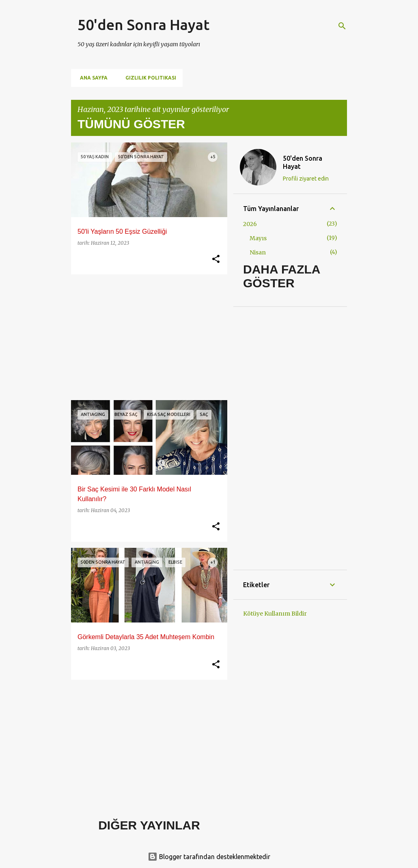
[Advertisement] (146, 337)
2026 (250, 224)
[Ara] (342, 26)
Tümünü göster (131, 124)
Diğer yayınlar (149, 825)
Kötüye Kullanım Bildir (275, 614)
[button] (216, 259)
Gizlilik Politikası (148, 78)
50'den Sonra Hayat (143, 25)
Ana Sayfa (91, 78)
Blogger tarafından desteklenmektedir (209, 857)
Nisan (258, 252)
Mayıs (258, 238)
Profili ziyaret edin (306, 179)
